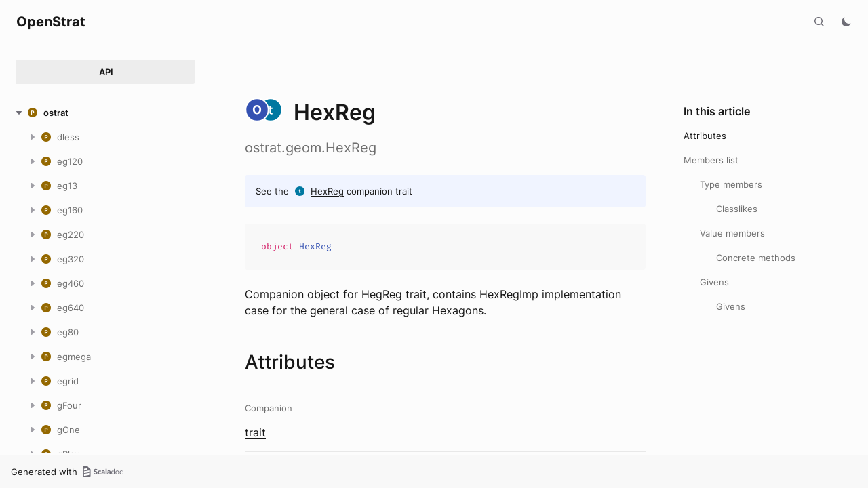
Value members (732, 233)
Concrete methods (756, 258)
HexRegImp (509, 294)
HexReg (327, 191)
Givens (714, 282)
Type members (731, 184)
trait (255, 432)
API (106, 72)
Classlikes (737, 209)
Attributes (705, 136)
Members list (711, 160)
